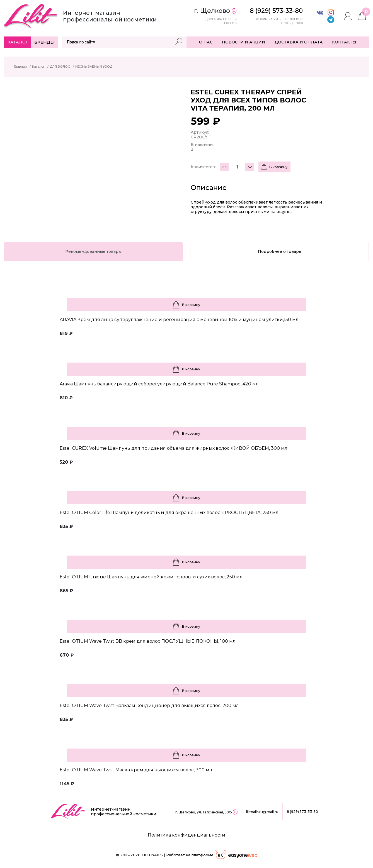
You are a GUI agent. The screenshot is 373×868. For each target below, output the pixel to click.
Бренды (44, 42)
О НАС (206, 42)
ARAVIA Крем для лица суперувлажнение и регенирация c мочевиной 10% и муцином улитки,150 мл (179, 320)
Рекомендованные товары (93, 251)
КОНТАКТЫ (344, 42)
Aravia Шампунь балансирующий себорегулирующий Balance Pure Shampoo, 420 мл (159, 384)
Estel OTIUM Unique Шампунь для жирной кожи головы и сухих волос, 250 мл (151, 577)
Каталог (18, 42)
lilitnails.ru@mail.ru (262, 812)
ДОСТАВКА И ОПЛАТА (299, 42)
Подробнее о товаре (280, 251)
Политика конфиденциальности (186, 835)
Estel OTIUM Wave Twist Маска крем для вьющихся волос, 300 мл (136, 770)
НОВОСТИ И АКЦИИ (244, 42)
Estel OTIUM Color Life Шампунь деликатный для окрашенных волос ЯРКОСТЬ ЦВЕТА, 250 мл (169, 513)
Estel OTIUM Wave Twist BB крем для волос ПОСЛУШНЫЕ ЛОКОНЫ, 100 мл (148, 641)
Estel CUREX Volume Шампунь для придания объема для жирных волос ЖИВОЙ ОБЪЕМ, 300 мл (174, 448)
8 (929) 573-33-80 (302, 812)
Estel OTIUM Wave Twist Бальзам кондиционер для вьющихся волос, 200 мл (149, 706)
